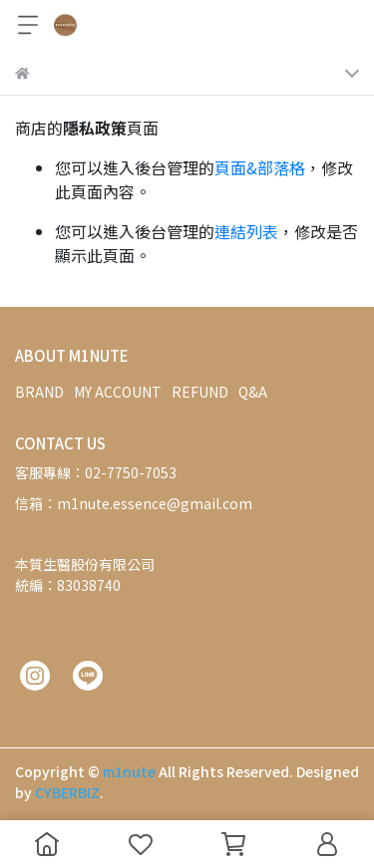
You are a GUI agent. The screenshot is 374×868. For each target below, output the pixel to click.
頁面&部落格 (260, 167)
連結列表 (246, 231)
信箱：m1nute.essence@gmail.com (134, 503)
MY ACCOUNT (118, 392)
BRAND (39, 392)
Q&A (253, 392)
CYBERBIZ (67, 792)
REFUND (200, 392)
